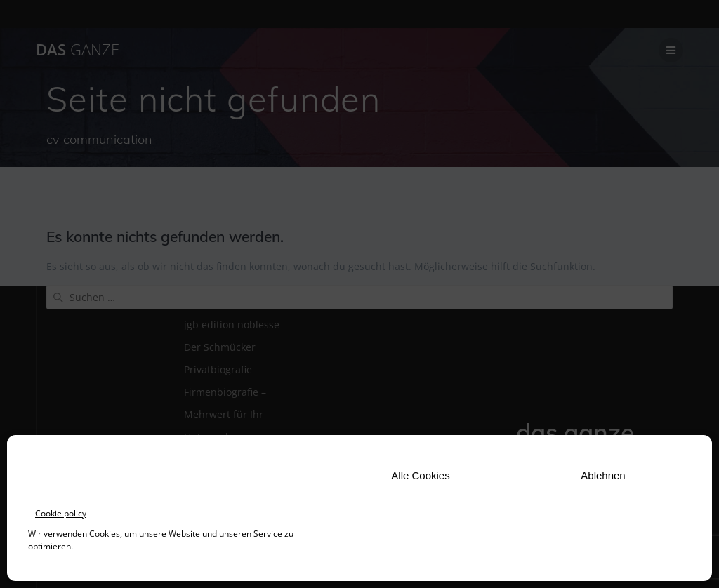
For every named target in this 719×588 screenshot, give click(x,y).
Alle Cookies (420, 475)
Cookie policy (61, 513)
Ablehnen (603, 475)
